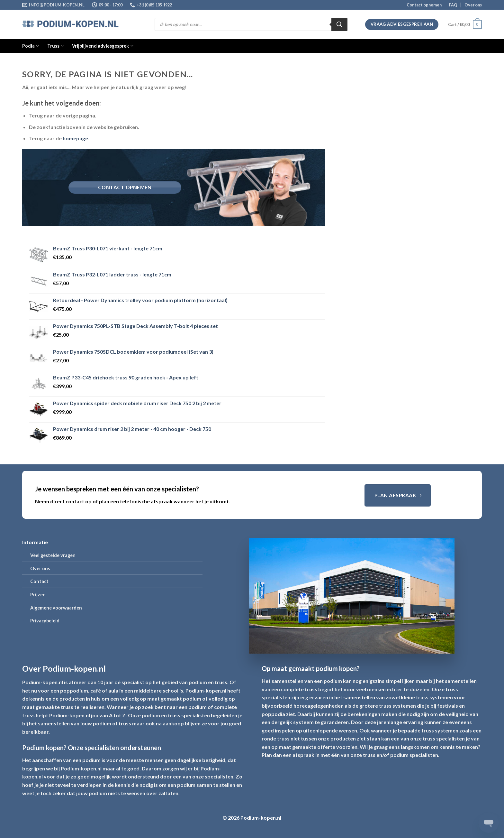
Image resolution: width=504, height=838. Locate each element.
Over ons (473, 5)
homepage (75, 138)
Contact (39, 581)
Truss (55, 46)
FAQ (453, 5)
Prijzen (38, 595)
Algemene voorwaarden (56, 608)
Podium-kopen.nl (43, 682)
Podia (31, 46)
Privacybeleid (45, 621)
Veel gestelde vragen (53, 555)
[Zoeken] (339, 24)
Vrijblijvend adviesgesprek (103, 46)
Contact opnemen (424, 5)
